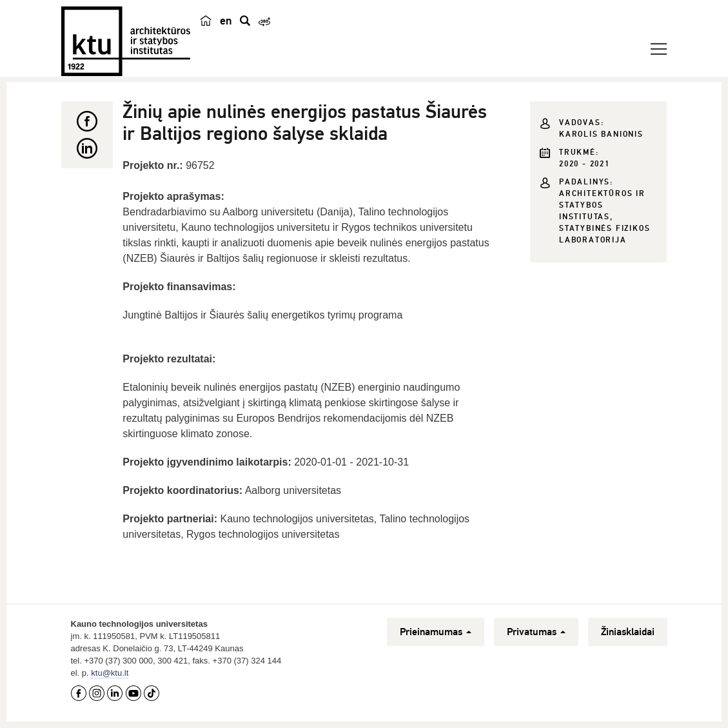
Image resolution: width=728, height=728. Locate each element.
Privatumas (536, 632)
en (226, 21)
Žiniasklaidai (628, 632)
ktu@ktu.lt (110, 673)
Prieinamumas (436, 632)
